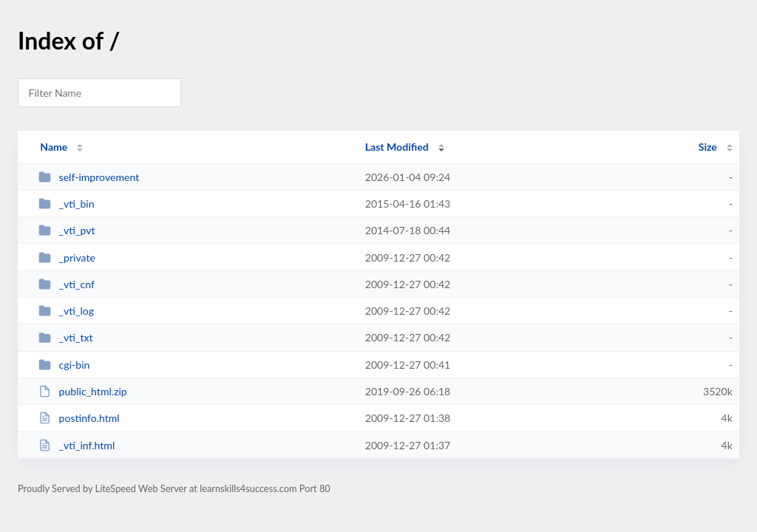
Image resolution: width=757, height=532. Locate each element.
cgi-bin (64, 365)
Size (708, 147)
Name (54, 147)
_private (67, 258)
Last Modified (397, 147)
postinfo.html (79, 418)
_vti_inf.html (77, 445)
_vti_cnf (67, 284)
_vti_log (66, 311)
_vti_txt (65, 337)
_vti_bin (66, 204)
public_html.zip (83, 391)
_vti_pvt (67, 230)
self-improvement (89, 177)
